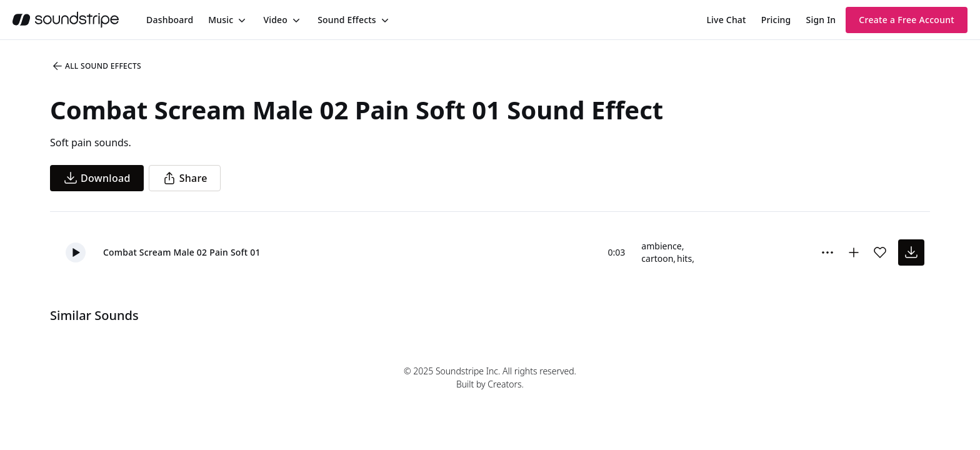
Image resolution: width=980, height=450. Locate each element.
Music (221, 20)
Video (275, 20)
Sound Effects (347, 20)
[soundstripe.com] (66, 20)
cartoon (657, 258)
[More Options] (827, 252)
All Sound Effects (96, 66)
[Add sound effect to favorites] (880, 252)
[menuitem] (170, 20)
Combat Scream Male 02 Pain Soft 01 (182, 252)
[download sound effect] (911, 252)
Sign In (821, 20)
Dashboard (170, 20)
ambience (661, 246)
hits (684, 258)
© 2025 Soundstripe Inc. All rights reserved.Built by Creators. (490, 377)
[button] (76, 252)
